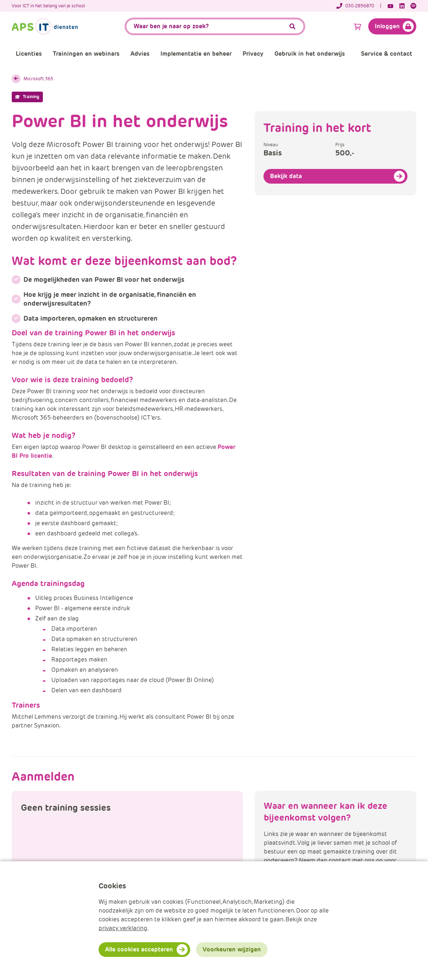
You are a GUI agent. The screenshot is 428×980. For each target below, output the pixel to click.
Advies (140, 54)
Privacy (253, 54)
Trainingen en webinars (86, 54)
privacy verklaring (123, 928)
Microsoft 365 (38, 79)
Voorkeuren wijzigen (232, 949)
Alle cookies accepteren (139, 949)
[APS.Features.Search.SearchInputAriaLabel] (215, 26)
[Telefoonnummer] (359, 6)
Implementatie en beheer (196, 54)
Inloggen (387, 26)
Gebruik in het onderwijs (310, 54)
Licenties (29, 54)
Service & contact (387, 54)
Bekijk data (286, 176)
